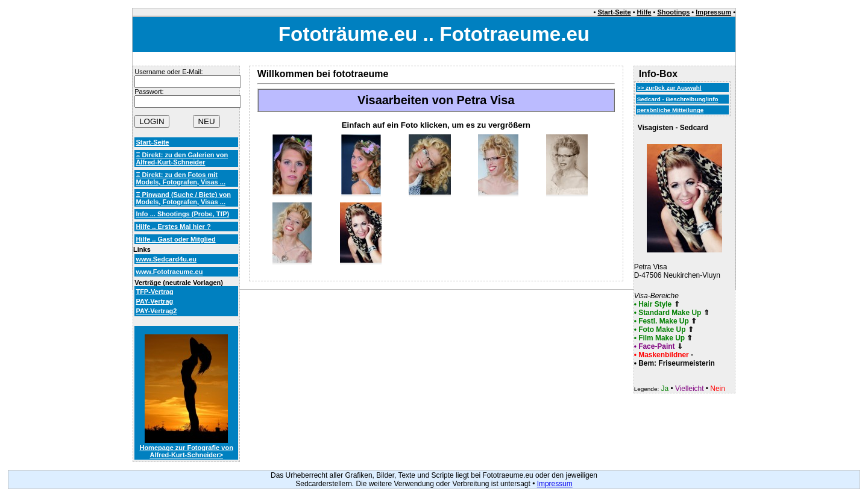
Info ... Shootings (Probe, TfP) (182, 214)
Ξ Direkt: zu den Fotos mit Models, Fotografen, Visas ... (181, 178)
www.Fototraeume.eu (169, 272)
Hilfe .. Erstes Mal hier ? (173, 227)
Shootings (673, 12)
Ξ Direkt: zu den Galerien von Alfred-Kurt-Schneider (182, 158)
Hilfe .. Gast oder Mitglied (175, 239)
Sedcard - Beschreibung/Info (678, 99)
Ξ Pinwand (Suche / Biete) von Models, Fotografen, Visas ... (183, 198)
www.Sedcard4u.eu (166, 259)
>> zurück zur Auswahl (669, 88)
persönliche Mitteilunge (671, 110)
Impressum (713, 12)
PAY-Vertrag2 (156, 311)
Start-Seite (615, 12)
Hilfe (644, 12)
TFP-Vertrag (154, 292)
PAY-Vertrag (154, 301)
